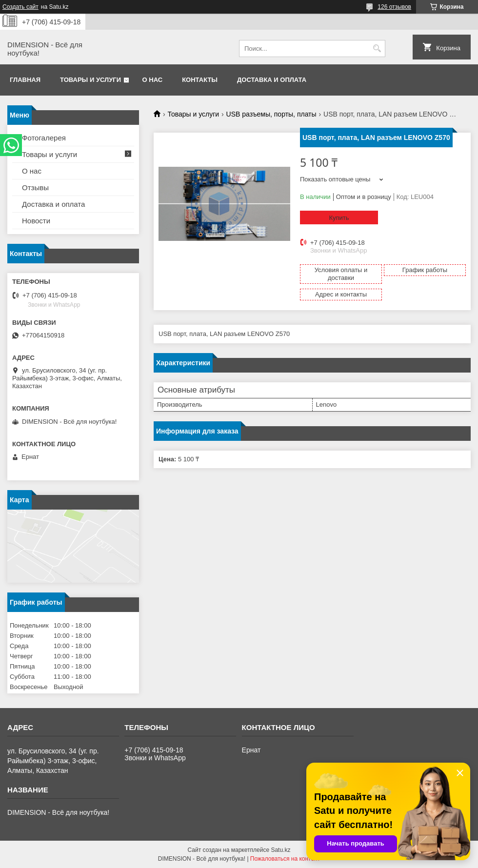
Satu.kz (280, 850)
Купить (339, 218)
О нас (153, 80)
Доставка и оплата (272, 80)
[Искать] (377, 49)
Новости (36, 221)
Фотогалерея (44, 138)
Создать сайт (20, 7)
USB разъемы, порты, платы (271, 114)
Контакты (200, 80)
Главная (25, 80)
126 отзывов (394, 7)
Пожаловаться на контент (285, 859)
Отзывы (35, 187)
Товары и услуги (90, 80)
